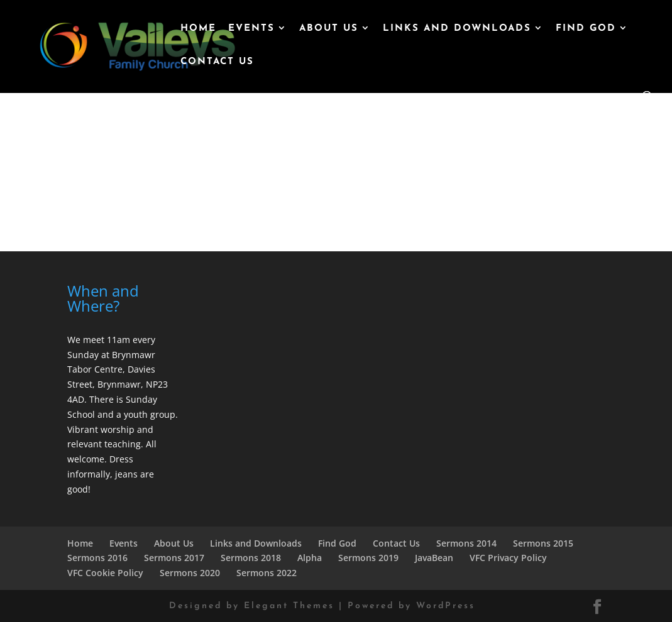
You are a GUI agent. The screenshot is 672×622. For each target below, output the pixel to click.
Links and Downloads (457, 29)
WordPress (446, 606)
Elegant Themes (289, 606)
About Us (329, 29)
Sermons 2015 (543, 543)
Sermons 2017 (174, 558)
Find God (586, 29)
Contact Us (217, 62)
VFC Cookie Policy (105, 573)
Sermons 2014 (466, 543)
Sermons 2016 (97, 558)
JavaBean (434, 558)
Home (198, 29)
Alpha (310, 558)
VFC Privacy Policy (508, 558)
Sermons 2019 (368, 558)
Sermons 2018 (251, 558)
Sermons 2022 (267, 573)
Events (251, 29)
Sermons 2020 (190, 573)
